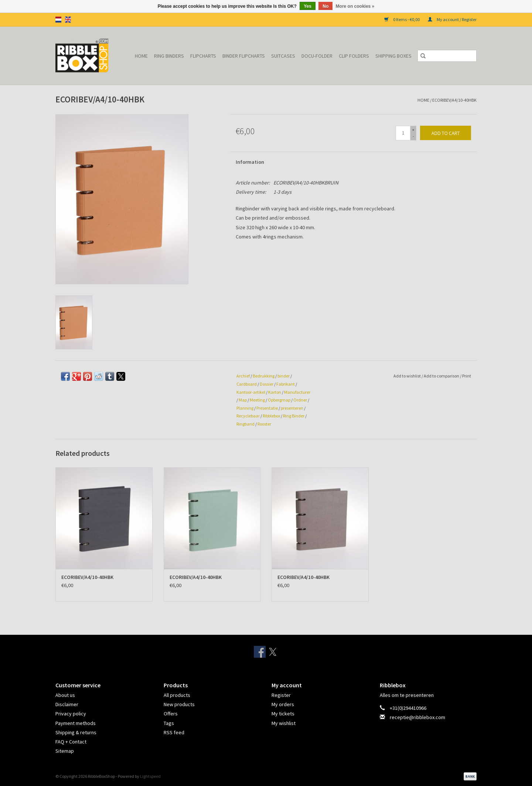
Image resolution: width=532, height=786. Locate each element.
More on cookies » (355, 6)
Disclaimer (67, 704)
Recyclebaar (248, 416)
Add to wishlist (407, 376)
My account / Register (452, 19)
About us (65, 695)
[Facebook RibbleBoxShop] (260, 652)
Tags (169, 723)
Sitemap (65, 751)
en (68, 20)
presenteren (292, 408)
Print (467, 376)
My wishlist (284, 723)
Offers (171, 714)
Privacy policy (71, 714)
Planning (245, 408)
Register (281, 695)
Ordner (300, 400)
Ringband (245, 424)
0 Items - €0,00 (402, 19)
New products (179, 704)
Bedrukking (264, 376)
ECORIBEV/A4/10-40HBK (454, 100)
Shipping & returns (76, 732)
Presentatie (267, 408)
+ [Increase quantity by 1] (413, 130)
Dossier (267, 384)
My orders (283, 704)
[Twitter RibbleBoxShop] (273, 652)
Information (250, 162)
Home (141, 56)
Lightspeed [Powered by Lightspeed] (150, 776)
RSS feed (174, 732)
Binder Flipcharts (244, 56)
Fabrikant (286, 384)
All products (177, 695)
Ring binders (169, 56)
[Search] (447, 56)
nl (58, 20)
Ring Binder (294, 416)
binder (284, 376)
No (325, 6)
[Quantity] (403, 133)
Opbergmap (279, 400)
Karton (275, 392)
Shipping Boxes (393, 56)
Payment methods (76, 723)
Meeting (257, 400)
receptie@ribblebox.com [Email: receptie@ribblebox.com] (417, 717)
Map (243, 400)
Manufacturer (297, 392)
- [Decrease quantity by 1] (413, 136)
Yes (308, 6)
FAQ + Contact (71, 742)
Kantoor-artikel (251, 392)
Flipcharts (203, 56)
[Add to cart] (446, 133)
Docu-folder (317, 56)
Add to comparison (442, 376)
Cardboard (247, 384)
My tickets (283, 714)
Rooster (264, 424)
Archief (243, 376)
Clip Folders (354, 56)
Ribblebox (271, 416)
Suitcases (283, 56)
